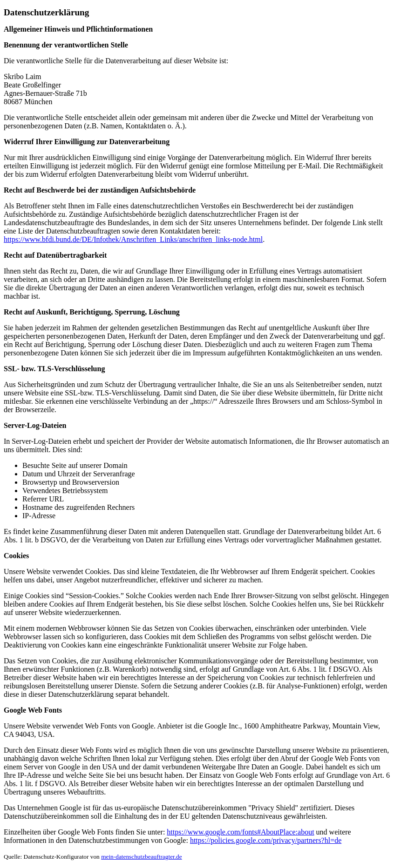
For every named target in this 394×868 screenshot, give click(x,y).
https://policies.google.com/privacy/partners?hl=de (266, 840)
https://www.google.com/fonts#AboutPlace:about (240, 832)
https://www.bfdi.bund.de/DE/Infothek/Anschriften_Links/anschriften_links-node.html (133, 239)
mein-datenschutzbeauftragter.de (142, 857)
